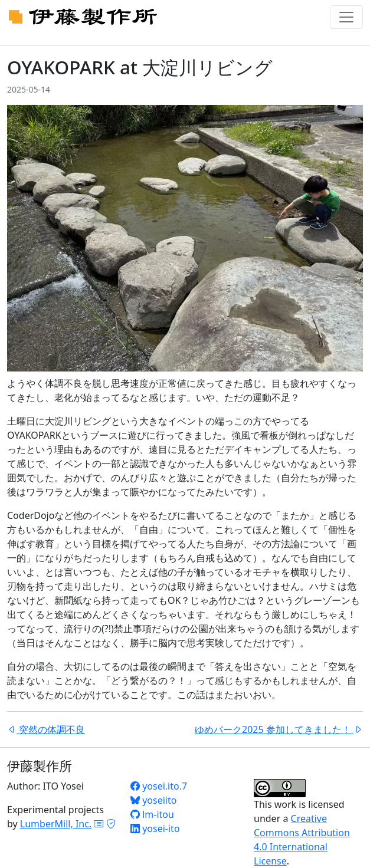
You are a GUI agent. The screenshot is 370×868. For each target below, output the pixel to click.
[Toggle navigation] (346, 17)
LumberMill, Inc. (56, 824)
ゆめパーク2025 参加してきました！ (279, 729)
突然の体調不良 (46, 729)
